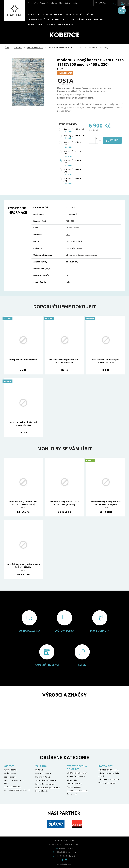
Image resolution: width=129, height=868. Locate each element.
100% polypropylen (74, 248)
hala (87, 255)
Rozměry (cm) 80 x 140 (74, 136)
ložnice (81, 255)
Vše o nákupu (39, 3)
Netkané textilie (42, 791)
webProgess (68, 864)
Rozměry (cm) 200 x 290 (72, 171)
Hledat (107, 3)
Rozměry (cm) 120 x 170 (72, 143)
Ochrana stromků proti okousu (47, 787)
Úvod (7, 48)
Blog (61, 3)
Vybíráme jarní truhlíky (107, 783)
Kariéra (67, 3)
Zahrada (50, 25)
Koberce (99, 20)
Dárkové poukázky (39, 20)
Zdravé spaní (35, 25)
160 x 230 (70, 221)
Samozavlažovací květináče (46, 780)
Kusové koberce (10, 770)
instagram (66, 860)
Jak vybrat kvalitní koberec (109, 770)
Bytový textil (60, 20)
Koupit (116, 140)
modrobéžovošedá (74, 241)
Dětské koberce (10, 777)
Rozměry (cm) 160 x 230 (72, 161)
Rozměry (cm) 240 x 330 (72, 180)
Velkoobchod (52, 3)
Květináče (39, 770)
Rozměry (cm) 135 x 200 (72, 152)
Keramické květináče (43, 773)
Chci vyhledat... (94, 3)
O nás (30, 3)
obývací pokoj (72, 255)
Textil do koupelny (74, 787)
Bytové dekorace (82, 20)
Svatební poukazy (53, 14)
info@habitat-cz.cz (66, 848)
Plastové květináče (43, 777)
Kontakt (75, 3)
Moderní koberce (35, 48)
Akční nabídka (66, 25)
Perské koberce (10, 773)
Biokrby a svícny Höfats (80, 14)
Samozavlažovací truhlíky (45, 784)
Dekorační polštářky (75, 783)
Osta (60, 69)
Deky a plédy (72, 780)
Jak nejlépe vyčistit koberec (109, 779)
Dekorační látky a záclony (77, 773)
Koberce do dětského (12, 786)
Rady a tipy (106, 766)
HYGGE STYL (34, 14)
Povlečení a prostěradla (76, 776)
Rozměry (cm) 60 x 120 (74, 129)
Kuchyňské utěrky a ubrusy (77, 791)
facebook (62, 860)
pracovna (93, 255)
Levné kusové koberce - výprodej (17, 790)
